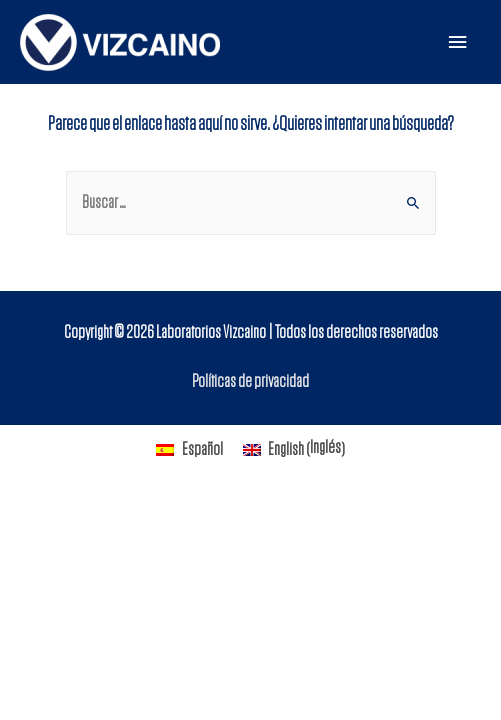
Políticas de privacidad (250, 382)
